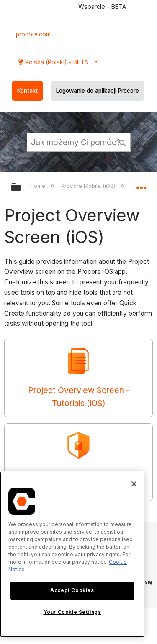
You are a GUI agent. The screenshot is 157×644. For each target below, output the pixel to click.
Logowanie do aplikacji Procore (98, 91)
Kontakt (27, 91)
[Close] (134, 484)
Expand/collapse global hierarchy (21, 188)
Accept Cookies (72, 590)
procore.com (33, 34)
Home (39, 186)
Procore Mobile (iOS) (89, 186)
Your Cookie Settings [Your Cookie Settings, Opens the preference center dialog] (72, 612)
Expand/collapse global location (141, 184)
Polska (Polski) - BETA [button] (56, 62)
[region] (72, 554)
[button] (123, 142)
